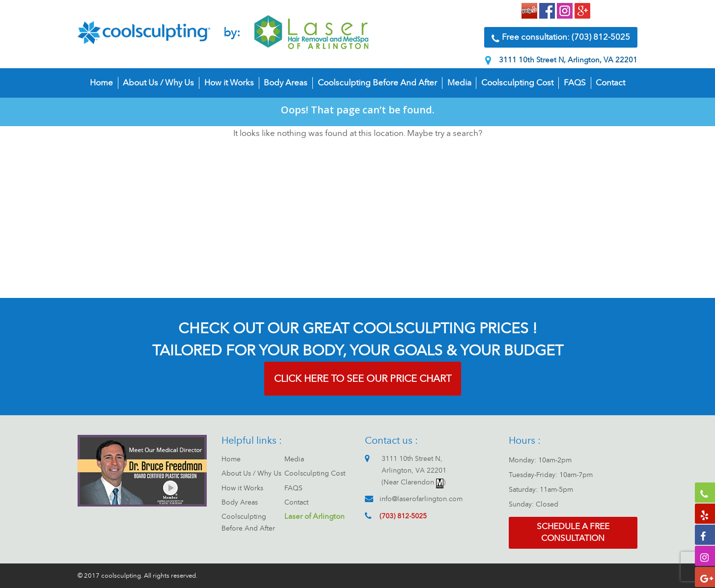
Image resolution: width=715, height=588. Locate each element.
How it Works (229, 83)
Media (459, 83)
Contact (610, 83)
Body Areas (286, 83)
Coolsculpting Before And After (377, 83)
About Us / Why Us (158, 83)
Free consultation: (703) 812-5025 (561, 38)
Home (101, 83)
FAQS (575, 83)
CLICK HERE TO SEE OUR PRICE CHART (363, 378)
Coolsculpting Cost (517, 83)
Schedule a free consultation (573, 532)
